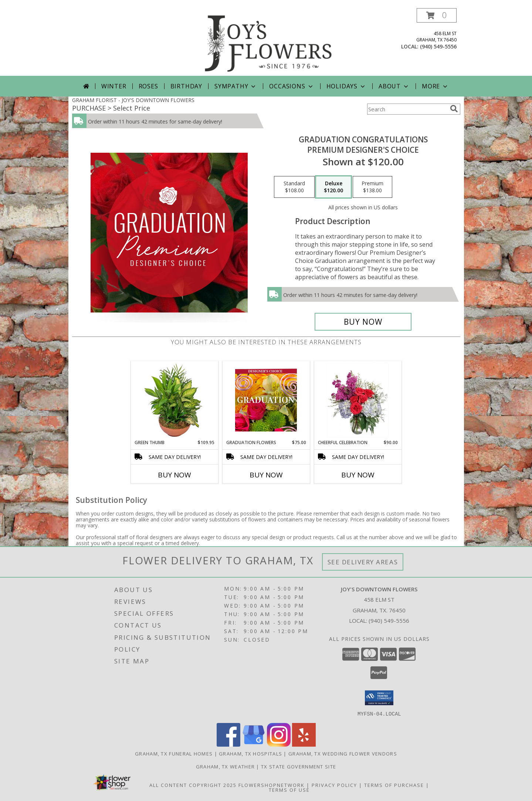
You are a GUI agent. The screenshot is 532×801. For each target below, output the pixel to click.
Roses (148, 86)
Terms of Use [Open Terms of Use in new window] (289, 790)
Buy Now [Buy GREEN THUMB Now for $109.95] (174, 475)
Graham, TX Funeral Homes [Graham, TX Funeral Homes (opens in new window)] (174, 753)
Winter (114, 86)
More (435, 86)
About (394, 86)
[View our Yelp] (304, 744)
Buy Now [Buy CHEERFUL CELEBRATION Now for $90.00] (358, 475)
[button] (437, 15)
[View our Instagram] (279, 744)
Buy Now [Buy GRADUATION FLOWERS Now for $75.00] (266, 475)
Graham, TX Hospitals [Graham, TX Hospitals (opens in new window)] (250, 753)
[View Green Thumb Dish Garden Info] (174, 400)
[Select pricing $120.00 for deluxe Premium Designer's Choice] (333, 187)
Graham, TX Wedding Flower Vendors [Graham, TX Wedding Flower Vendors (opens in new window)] (343, 753)
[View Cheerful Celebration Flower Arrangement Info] (358, 400)
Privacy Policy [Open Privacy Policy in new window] (334, 785)
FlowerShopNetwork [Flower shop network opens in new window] (272, 785)
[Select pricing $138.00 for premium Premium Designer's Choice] (372, 187)
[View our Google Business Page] (254, 744)
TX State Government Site (299, 766)
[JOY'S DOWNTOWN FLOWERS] (269, 42)
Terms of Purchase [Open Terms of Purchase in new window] (394, 785)
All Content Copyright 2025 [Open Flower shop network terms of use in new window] (193, 785)
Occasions (292, 86)
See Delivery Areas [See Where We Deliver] (363, 562)
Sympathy (236, 86)
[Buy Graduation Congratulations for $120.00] (363, 322)
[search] (454, 109)
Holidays (346, 86)
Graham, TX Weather (225, 766)
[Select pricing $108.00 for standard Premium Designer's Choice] (294, 187)
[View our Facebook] (228, 744)
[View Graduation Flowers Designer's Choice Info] (266, 400)
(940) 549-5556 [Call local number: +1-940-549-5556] (438, 46)
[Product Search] (407, 109)
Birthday (186, 86)
